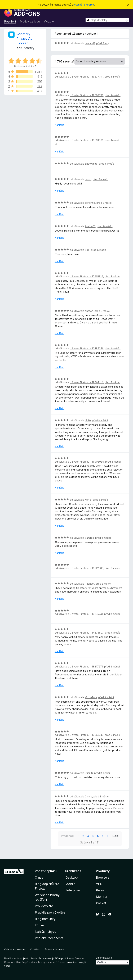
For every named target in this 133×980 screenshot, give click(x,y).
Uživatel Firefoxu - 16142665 (87, 568)
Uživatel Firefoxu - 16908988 (87, 462)
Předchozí (67, 836)
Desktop (71, 877)
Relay (100, 890)
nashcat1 (90, 43)
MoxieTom (91, 697)
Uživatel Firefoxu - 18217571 (86, 667)
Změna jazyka (104, 958)
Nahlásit (59, 125)
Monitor (102, 897)
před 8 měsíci (113, 77)
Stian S (89, 773)
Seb (87, 250)
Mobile (70, 884)
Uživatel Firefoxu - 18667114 (87, 382)
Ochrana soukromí (15, 949)
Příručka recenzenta (49, 938)
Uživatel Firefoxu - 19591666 (87, 140)
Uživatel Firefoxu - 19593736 (87, 95)
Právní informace (54, 949)
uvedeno (18, 958)
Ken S (88, 500)
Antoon (89, 311)
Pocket (101, 903)
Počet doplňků (46, 871)
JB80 (88, 420)
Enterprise (72, 890)
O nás (39, 877)
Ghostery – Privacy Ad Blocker (25, 39)
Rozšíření (10, 21)
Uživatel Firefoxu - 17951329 (87, 276)
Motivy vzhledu (30, 21)
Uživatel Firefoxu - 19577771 (87, 77)
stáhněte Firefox (84, 5)
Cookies (35, 949)
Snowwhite (91, 164)
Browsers (103, 877)
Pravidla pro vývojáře (50, 912)
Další (115, 836)
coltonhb (90, 203)
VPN (99, 884)
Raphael (90, 584)
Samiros (89, 538)
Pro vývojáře (44, 906)
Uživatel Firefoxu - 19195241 (86, 614)
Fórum (39, 925)
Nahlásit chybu (46, 932)
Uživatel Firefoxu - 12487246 (87, 348)
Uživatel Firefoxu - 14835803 (87, 633)
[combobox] (107, 20)
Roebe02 (90, 226)
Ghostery (28, 48)
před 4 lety (103, 43)
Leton (88, 179)
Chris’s (88, 796)
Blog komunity (45, 919)
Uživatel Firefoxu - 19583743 (87, 735)
